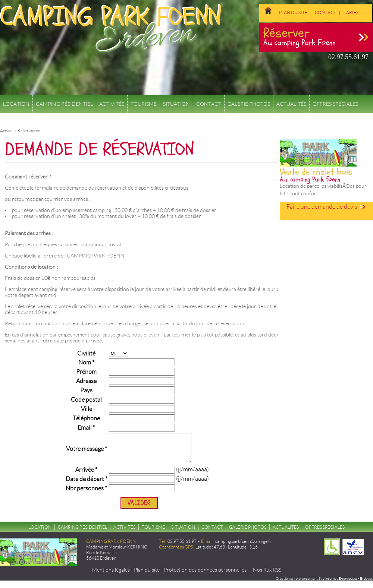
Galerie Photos (249, 104)
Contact (325, 12)
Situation (176, 104)
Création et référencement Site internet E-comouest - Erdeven (324, 584)
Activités (112, 104)
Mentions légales (111, 575)
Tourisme (144, 104)
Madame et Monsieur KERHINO (117, 552)
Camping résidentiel (64, 104)
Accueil (7, 131)
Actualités (291, 104)
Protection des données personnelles (205, 575)
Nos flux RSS (267, 575)
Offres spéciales (335, 104)
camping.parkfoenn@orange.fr (243, 547)
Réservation (29, 131)
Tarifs (351, 12)
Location (16, 104)
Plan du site (293, 12)
